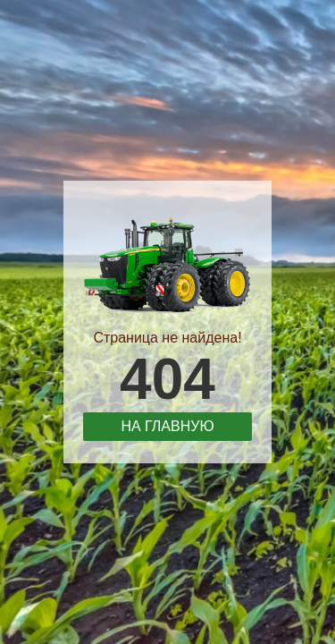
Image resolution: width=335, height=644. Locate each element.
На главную (167, 426)
